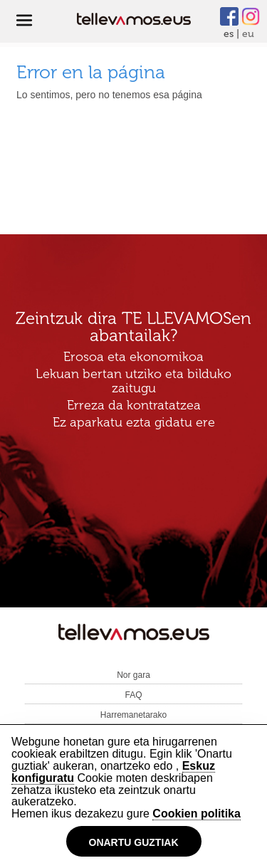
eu (248, 34)
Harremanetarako (133, 715)
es (229, 34)
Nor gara (133, 675)
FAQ (133, 695)
